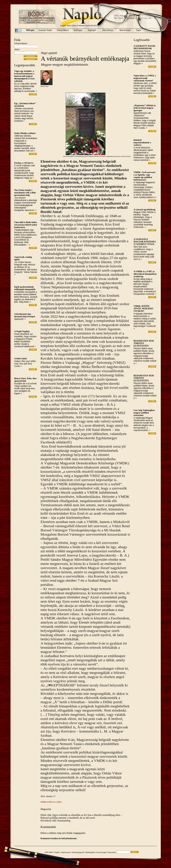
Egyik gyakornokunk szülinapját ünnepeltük (25, 288)
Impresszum (66, 852)
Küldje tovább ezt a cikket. (51, 802)
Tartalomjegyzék (78, 852)
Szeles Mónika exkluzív (25, 133)
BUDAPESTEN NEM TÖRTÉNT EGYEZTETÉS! (144, 343)
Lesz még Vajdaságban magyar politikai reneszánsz (144, 413)
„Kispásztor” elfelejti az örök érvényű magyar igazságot (145, 108)
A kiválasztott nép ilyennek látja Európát (25, 315)
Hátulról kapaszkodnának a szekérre (142, 143)
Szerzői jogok (101, 852)
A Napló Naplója (22, 331)
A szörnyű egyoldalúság (145, 210)
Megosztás (46, 809)
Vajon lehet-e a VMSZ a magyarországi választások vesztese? (145, 78)
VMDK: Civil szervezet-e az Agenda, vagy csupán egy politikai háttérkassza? (145, 176)
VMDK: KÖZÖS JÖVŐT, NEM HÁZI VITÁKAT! (143, 309)
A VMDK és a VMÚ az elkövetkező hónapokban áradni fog (145, 274)
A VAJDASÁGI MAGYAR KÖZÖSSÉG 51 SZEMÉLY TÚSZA (145, 242)
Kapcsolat (112, 852)
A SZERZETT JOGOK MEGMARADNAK (145, 47)
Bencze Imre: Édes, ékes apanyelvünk (25, 380)
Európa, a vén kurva (24, 163)
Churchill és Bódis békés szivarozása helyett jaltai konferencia (26, 225)
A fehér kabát (21, 359)
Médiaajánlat (90, 852)
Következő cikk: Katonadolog (56, 821)
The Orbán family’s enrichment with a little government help (25, 193)
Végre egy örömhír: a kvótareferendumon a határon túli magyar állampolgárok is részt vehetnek (24, 76)
